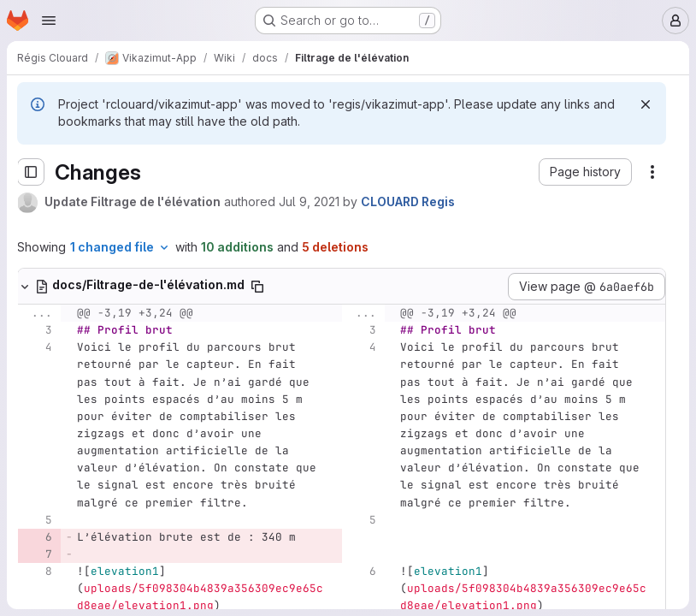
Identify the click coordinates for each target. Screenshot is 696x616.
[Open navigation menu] (49, 21)
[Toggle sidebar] (31, 172)
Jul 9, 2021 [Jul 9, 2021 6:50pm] (309, 201)
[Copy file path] (257, 287)
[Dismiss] (646, 104)
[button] (585, 172)
